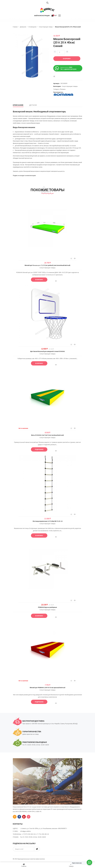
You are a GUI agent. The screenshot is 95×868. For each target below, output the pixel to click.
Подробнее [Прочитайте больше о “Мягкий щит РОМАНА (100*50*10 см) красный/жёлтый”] (39, 702)
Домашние (23, 27)
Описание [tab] (18, 105)
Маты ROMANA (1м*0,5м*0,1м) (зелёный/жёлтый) (47, 435)
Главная (15, 27)
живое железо (40, 859)
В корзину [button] (39, 280)
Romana (63, 89)
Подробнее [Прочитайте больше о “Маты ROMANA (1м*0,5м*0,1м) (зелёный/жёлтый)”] (39, 449)
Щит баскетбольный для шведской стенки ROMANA (48, 351)
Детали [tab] (33, 105)
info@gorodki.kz (26, 831)
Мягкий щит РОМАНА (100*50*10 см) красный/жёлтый (48, 688)
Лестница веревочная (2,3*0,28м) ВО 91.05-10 (47, 521)
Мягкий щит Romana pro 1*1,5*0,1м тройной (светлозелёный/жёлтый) (48, 265)
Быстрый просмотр (75, 258)
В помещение (33, 27)
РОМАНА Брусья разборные (48, 607)
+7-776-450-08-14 (42, 834)
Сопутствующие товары (46, 27)
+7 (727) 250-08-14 (28, 834)
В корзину (67, 59)
